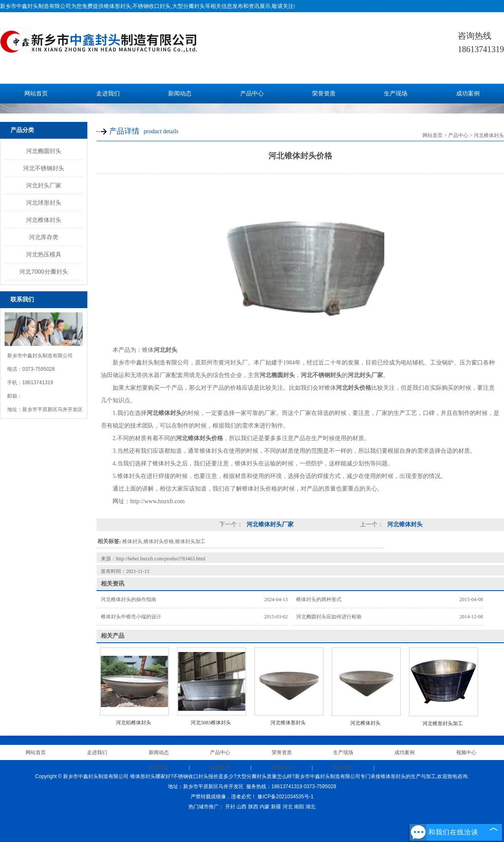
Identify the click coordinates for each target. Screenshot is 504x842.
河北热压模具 (44, 254)
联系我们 (282, 768)
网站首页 (36, 94)
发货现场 (159, 768)
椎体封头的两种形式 (319, 599)
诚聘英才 (220, 768)
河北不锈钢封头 (44, 168)
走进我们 (108, 94)
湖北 (310, 807)
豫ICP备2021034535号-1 (285, 797)
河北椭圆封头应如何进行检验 (329, 617)
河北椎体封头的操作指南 (129, 599)
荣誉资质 (324, 94)
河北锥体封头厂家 (269, 524)
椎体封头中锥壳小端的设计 (131, 617)
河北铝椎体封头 (134, 723)
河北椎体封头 (44, 220)
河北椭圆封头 (44, 151)
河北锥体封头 (404, 524)
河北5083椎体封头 (211, 723)
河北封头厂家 (44, 185)
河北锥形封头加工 (443, 723)
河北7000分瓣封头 (43, 272)
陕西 (253, 807)
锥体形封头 (117, 6)
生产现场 (396, 94)
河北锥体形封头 (288, 723)
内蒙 (265, 807)
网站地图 (343, 768)
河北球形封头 (44, 203)
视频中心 (466, 752)
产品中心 (252, 94)
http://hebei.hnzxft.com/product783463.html (161, 559)
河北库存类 (44, 237)
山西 (241, 807)
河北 (288, 807)
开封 (230, 807)
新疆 (276, 807)
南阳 (299, 807)
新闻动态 (180, 94)
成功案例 (468, 94)
